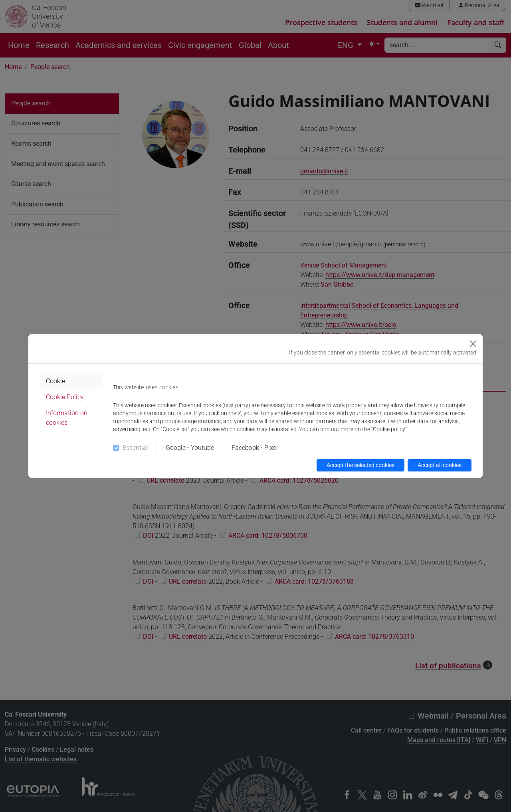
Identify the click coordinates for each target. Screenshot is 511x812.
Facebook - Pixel (255, 448)
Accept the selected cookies (360, 465)
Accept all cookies (440, 465)
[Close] (473, 344)
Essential (135, 448)
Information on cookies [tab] (67, 418)
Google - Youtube (190, 448)
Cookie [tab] (55, 381)
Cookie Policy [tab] (65, 397)
